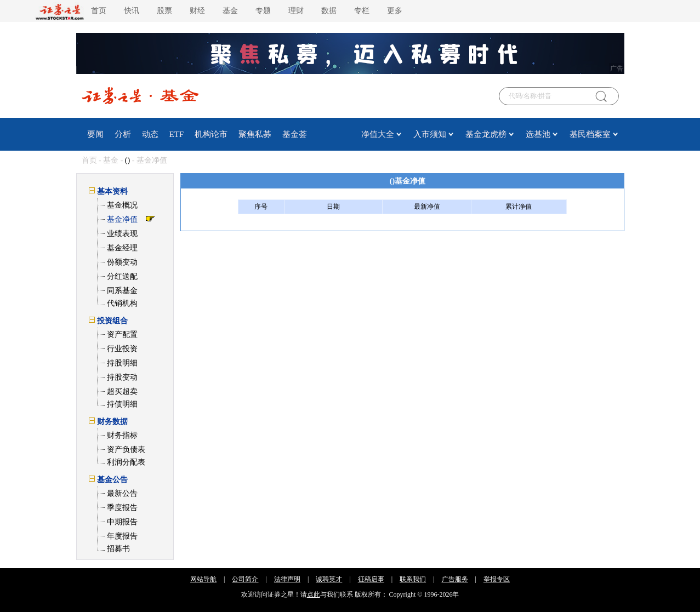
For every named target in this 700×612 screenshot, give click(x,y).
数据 (329, 11)
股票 (164, 11)
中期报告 (122, 522)
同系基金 (122, 291)
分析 (123, 134)
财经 (197, 11)
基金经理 (122, 248)
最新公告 (122, 493)
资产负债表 (126, 450)
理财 (296, 11)
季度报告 (122, 508)
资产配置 (122, 334)
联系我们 (413, 579)
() (127, 160)
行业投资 (122, 349)
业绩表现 (122, 234)
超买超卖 (122, 391)
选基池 (538, 134)
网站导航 (203, 579)
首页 (99, 11)
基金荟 (295, 134)
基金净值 (122, 219)
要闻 (95, 134)
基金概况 (122, 205)
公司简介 (245, 579)
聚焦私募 (255, 134)
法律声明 (287, 579)
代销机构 (122, 303)
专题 (263, 11)
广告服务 (455, 579)
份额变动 (122, 262)
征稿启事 (371, 579)
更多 (395, 11)
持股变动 (122, 377)
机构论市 (211, 134)
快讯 (132, 11)
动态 (150, 134)
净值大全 (378, 134)
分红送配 (122, 276)
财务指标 (122, 435)
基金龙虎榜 (486, 134)
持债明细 (122, 404)
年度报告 (122, 536)
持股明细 (122, 363)
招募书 (118, 549)
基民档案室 (590, 134)
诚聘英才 (329, 579)
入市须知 (430, 134)
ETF (177, 134)
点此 (314, 594)
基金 (230, 11)
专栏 (362, 11)
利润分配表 (126, 462)
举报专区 (497, 579)
